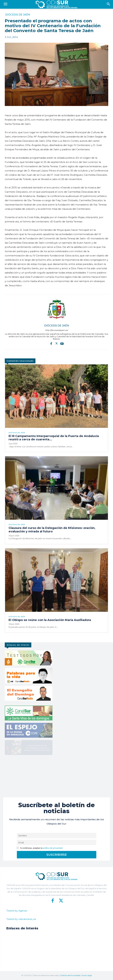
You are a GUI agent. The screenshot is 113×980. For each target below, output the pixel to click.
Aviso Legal (87, 975)
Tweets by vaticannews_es (21, 919)
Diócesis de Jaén (18, 15)
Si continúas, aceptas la (40, 848)
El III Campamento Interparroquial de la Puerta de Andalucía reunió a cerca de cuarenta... (54, 438)
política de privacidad (53, 848)
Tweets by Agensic (17, 911)
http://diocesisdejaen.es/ (57, 330)
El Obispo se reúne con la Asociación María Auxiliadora (50, 620)
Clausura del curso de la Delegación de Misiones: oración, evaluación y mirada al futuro (52, 530)
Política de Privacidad (70, 975)
